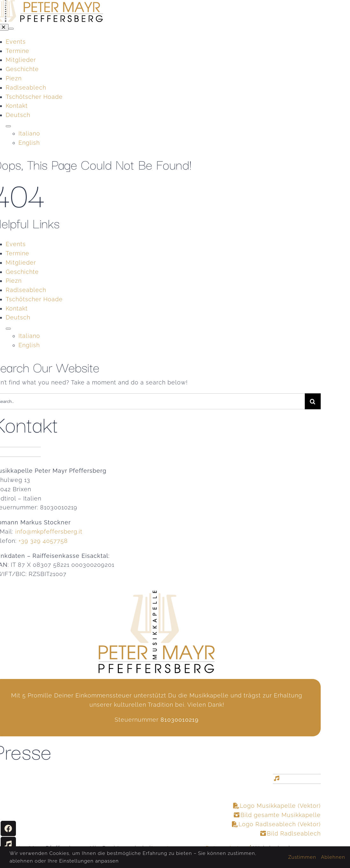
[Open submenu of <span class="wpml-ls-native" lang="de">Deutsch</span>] (8, 126)
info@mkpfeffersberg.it (49, 532)
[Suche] (313, 401)
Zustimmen (302, 857)
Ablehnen (333, 857)
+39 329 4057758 (43, 541)
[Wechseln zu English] (170, 345)
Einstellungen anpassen (89, 861)
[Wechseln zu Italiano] (170, 336)
